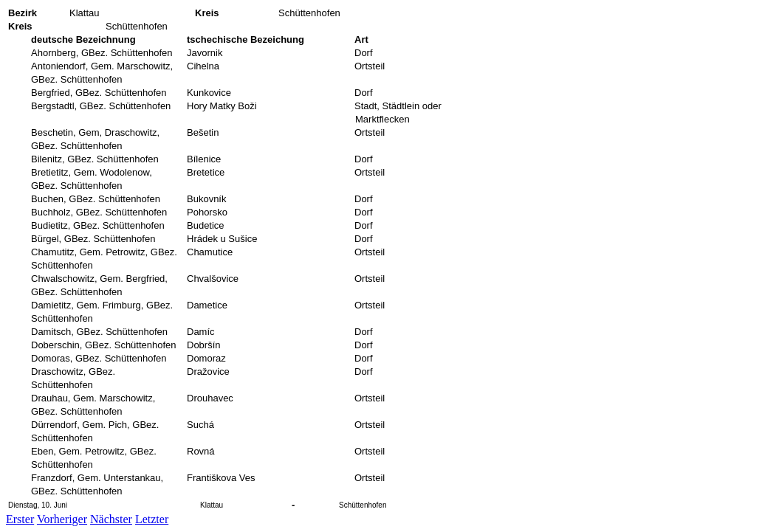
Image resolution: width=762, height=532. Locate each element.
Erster (20, 519)
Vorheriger (62, 519)
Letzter (152, 519)
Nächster (111, 519)
